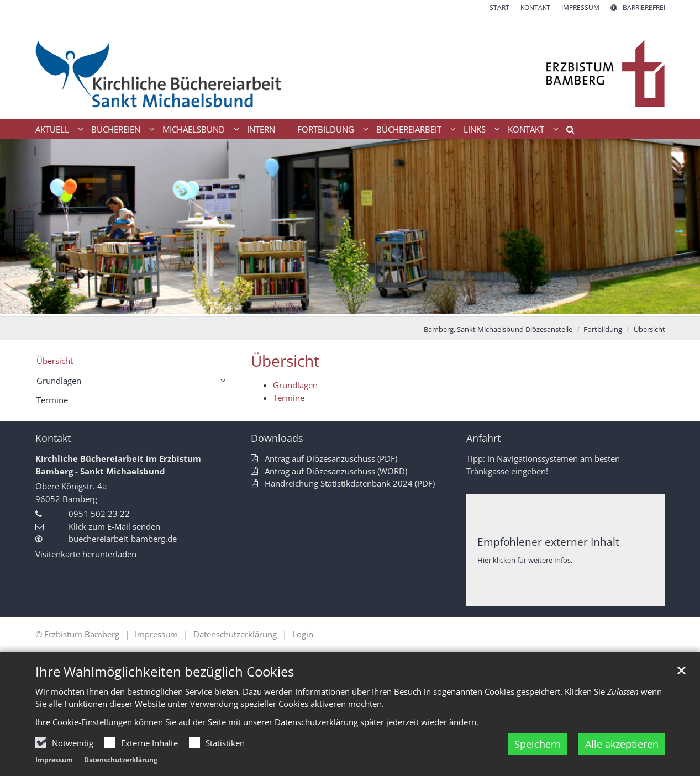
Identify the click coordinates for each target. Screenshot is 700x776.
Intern (261, 129)
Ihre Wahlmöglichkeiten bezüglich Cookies (165, 672)
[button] (566, 131)
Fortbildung (603, 329)
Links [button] (475, 129)
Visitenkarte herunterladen (86, 554)
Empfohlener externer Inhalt (548, 542)
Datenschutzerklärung (121, 760)
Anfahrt (483, 438)
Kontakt (53, 438)
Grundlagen (295, 385)
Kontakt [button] (526, 129)
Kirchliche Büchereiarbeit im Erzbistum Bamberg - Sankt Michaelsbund (118, 465)
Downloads (277, 438)
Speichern (538, 744)
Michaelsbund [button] (194, 129)
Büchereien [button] (116, 129)
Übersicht (649, 329)
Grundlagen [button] (59, 381)
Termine (289, 398)
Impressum (54, 760)
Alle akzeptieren (622, 744)
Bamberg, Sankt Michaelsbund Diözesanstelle (498, 329)
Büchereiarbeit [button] (409, 129)
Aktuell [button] (52, 129)
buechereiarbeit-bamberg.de (123, 539)
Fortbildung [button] (326, 129)
